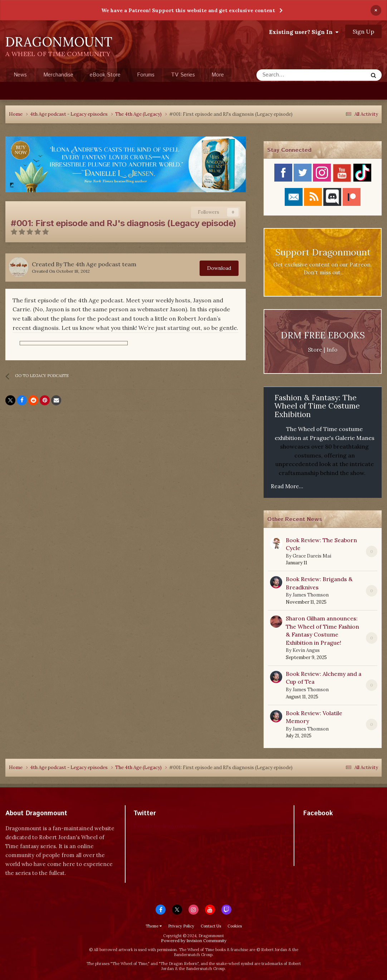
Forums (146, 75)
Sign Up (363, 31)
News (20, 75)
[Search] (284, 75)
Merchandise (58, 75)
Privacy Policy (181, 926)
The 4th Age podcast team (100, 264)
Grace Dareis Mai (312, 556)
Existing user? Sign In (304, 32)
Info (332, 350)
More (218, 75)
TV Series (183, 75)
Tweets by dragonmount (165, 826)
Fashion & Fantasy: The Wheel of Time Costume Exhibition (317, 406)
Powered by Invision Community (194, 941)
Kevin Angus (306, 650)
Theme (154, 926)
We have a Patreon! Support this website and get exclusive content (188, 10)
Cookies (235, 926)
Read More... (287, 486)
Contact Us (211, 926)
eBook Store (105, 75)
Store (315, 350)
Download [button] (219, 268)
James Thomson (311, 595)
